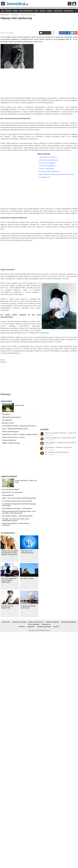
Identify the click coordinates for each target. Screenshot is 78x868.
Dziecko (43, 11)
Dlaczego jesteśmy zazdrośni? (49, 171)
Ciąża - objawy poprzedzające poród (15, 429)
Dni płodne (6, 414)
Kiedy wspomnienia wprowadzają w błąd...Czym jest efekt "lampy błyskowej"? (19, 512)
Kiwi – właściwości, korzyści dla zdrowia (57, 452)
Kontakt (56, 626)
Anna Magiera (49, 445)
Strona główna (2, 11)
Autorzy (44, 429)
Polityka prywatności (44, 626)
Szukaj (70, 4)
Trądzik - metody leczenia (11, 443)
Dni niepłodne (7, 420)
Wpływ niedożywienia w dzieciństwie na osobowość (16, 524)
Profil (74, 4)
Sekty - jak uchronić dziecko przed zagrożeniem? (19, 498)
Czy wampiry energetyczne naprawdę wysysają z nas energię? (19, 505)
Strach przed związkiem (47, 163)
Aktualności (6, 622)
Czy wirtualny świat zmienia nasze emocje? (17, 501)
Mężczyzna (58, 11)
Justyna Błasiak (49, 435)
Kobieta (50, 11)
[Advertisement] (39, 25)
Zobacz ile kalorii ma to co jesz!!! (13, 437)
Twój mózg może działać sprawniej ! (27, 552)
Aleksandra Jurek (49, 440)
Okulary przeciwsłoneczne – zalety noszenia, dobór (60, 438)
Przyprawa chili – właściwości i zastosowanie (58, 447)
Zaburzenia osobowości (47, 166)
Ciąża (36, 11)
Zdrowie (8, 11)
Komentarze (46, 33)
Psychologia (68, 11)
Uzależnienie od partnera (48, 157)
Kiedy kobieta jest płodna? (11, 417)
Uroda (15, 11)
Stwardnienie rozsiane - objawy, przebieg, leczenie (20, 434)
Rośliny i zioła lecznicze (36, 622)
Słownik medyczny (52, 622)
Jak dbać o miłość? (27, 578)
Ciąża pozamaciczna (9, 440)
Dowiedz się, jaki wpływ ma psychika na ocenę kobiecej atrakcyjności (10, 553)
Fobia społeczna (8, 495)
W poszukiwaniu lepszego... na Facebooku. (17, 508)
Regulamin (31, 626)
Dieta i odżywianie (26, 11)
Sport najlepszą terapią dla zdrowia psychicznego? (57, 174)
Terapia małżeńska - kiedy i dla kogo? (26, 481)
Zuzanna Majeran (49, 449)
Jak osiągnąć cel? (45, 177)
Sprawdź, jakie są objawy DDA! (7, 607)
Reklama (22, 626)
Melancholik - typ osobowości (13, 492)
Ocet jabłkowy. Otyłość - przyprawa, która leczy (19, 426)
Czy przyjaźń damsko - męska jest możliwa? (17, 516)
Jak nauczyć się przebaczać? (49, 160)
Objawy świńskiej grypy (10, 431)
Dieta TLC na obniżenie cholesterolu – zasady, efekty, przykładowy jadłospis (61, 433)
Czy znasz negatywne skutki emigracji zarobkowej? (9, 580)
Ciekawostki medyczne (68, 622)
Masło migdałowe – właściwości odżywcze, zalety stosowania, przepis (61, 443)
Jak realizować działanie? (11, 489)
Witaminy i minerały (19, 622)
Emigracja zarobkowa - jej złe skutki (29, 607)
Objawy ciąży (19, 405)
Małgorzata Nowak (50, 454)
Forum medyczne (34, 624)
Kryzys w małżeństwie (47, 169)
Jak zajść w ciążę (8, 423)
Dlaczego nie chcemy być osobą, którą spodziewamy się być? (16, 520)
